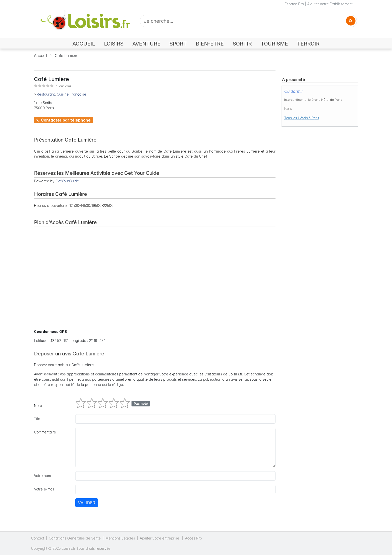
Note (38, 406)
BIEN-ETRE (210, 44)
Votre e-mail (44, 489)
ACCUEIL (84, 44)
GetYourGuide (67, 181)
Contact (37, 538)
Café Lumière (67, 56)
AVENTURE (146, 44)
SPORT (178, 44)
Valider (87, 503)
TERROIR (308, 44)
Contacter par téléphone (63, 120)
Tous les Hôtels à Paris (302, 118)
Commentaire (45, 432)
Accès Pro (193, 538)
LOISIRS (114, 44)
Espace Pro (294, 4)
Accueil (40, 56)
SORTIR (242, 44)
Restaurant (46, 94)
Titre (38, 419)
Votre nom (42, 476)
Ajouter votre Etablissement (330, 4)
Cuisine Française (71, 94)
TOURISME (274, 44)
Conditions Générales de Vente (75, 538)
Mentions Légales (120, 538)
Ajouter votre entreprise (160, 538)
